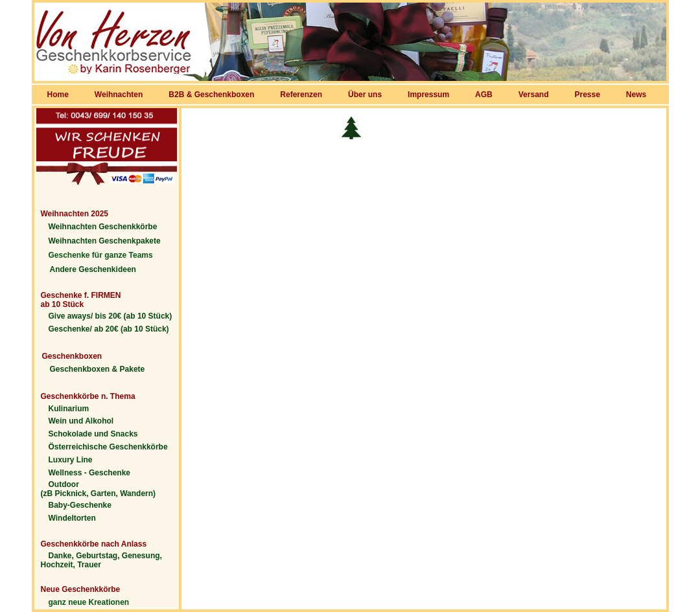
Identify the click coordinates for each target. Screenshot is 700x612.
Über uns (365, 95)
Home (58, 95)
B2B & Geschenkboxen (211, 95)
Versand (534, 95)
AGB (484, 95)
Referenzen (301, 95)
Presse (587, 95)
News (636, 95)
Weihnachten (119, 95)
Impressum (428, 95)
